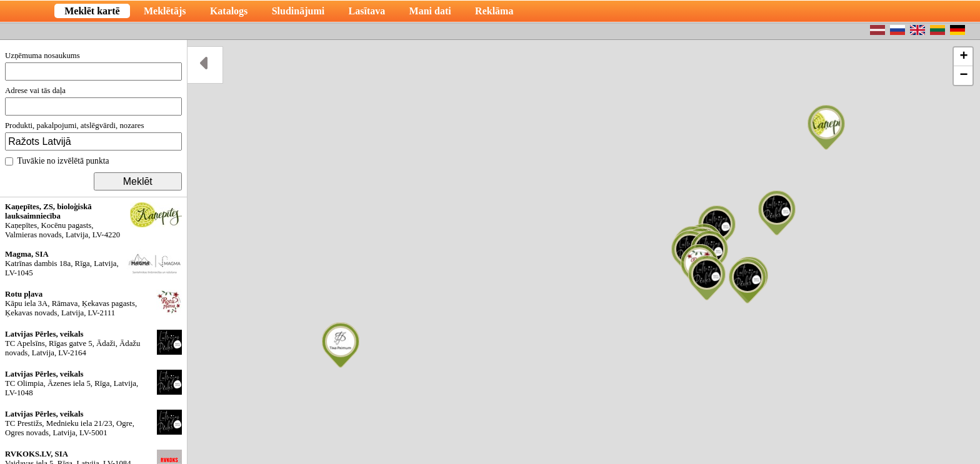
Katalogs (229, 11)
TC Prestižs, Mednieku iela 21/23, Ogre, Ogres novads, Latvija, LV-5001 (93, 423)
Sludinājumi (298, 11)
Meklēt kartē (92, 11)
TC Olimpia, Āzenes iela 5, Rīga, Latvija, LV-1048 (93, 383)
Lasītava (367, 11)
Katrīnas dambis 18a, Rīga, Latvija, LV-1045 (93, 264)
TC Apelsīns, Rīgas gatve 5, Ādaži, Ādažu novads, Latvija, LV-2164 (93, 343)
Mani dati (430, 11)
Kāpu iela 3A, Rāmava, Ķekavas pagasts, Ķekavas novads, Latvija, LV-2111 (93, 304)
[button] (826, 127)
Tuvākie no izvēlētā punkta (57, 161)
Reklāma (494, 11)
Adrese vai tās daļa (93, 101)
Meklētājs (165, 11)
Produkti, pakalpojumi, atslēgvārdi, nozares (93, 136)
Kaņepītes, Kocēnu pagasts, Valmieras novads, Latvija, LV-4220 (93, 221)
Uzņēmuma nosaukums (93, 66)
